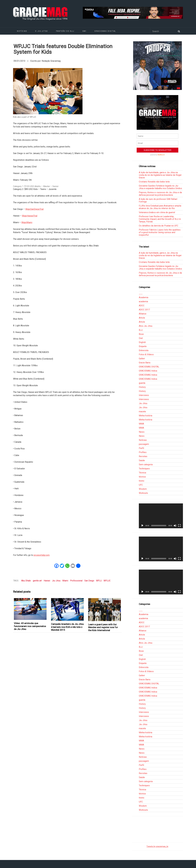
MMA (141, 424)
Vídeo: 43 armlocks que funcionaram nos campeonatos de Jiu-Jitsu (30, 626)
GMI (84, 31)
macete (142, 412)
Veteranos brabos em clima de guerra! (157, 212)
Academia (144, 297)
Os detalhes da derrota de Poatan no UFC (159, 226)
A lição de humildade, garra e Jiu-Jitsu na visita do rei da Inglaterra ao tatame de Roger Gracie (160, 175)
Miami (65, 581)
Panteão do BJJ (65, 31)
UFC (141, 485)
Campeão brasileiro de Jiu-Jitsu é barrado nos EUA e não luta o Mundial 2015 (67, 627)
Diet (141, 338)
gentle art (37, 581)
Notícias (22, 31)
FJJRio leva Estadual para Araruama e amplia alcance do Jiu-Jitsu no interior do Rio (160, 207)
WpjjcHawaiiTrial (30, 216)
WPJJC (107, 581)
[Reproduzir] (142, 526)
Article (142, 318)
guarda (142, 383)
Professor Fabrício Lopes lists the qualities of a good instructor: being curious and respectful (160, 232)
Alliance (143, 314)
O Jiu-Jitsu (41, 31)
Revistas (143, 456)
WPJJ (99, 581)
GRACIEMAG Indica (148, 371)
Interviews (144, 395)
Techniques (144, 469)
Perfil (141, 448)
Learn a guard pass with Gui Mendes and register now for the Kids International (103, 627)
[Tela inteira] (179, 526)
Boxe (141, 334)
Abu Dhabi (26, 581)
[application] (161, 516)
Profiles (143, 452)
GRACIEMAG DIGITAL (105, 31)
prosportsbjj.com (42, 555)
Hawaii (47, 581)
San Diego (89, 581)
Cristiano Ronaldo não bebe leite (154, 182)
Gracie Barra (145, 363)
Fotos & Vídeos (146, 354)
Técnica (142, 473)
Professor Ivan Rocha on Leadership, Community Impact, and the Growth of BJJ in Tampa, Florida (160, 219)
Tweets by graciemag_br (157, 846)
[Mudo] (175, 526)
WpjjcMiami (27, 222)
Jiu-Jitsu (56, 581)
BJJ (141, 330)
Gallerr (142, 359)
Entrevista (144, 350)
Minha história (146, 416)
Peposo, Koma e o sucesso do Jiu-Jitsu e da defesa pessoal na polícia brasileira (160, 194)
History (142, 387)
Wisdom (143, 489)
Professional (76, 581)
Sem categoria (146, 464)
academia (143, 301)
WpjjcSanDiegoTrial (34, 209)
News (142, 432)
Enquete (143, 346)
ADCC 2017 (144, 310)
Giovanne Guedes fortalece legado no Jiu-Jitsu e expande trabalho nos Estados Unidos (160, 187)
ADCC (142, 306)
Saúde (142, 460)
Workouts (143, 493)
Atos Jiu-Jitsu (146, 326)
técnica (142, 477)
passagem (144, 444)
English (142, 342)
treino (142, 481)
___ (141, 293)
